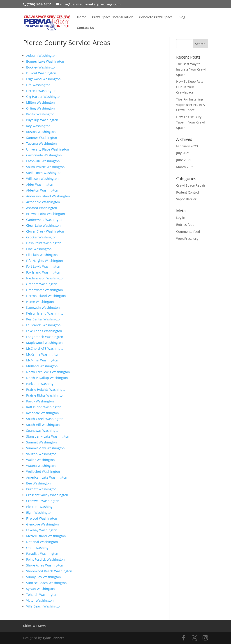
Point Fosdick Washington (45, 559)
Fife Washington (38, 85)
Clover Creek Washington (45, 231)
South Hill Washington (43, 425)
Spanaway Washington (43, 430)
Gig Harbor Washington (44, 97)
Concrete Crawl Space (156, 17)
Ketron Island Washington (46, 313)
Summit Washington (42, 442)
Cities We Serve (35, 626)
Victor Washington (40, 600)
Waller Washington (40, 460)
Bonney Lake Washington (45, 61)
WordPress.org (187, 239)
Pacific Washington (40, 114)
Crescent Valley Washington (47, 495)
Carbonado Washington (44, 155)
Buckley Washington (41, 67)
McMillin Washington (42, 360)
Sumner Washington (42, 138)
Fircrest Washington (41, 91)
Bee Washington (38, 483)
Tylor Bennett (53, 638)
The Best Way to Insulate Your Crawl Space (191, 69)
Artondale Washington (43, 202)
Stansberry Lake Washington (48, 436)
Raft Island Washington (44, 407)
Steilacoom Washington (44, 173)
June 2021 (184, 160)
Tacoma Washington (42, 143)
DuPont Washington (41, 73)
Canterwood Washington (45, 220)
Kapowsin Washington (43, 307)
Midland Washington (42, 366)
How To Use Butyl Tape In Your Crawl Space (191, 122)
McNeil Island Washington (46, 536)
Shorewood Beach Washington (49, 571)
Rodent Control (188, 192)
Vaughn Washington (41, 454)
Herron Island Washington (46, 296)
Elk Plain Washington (42, 255)
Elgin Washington (39, 513)
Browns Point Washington (46, 214)
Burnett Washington (41, 489)
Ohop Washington (40, 548)
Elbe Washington (39, 249)
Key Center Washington (44, 319)
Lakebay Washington (42, 530)
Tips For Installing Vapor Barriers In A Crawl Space (191, 105)
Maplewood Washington (44, 343)
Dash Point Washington (44, 243)
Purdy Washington (40, 401)
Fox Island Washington (43, 272)
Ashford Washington (42, 208)
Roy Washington (38, 126)
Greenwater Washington (45, 290)
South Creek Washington (45, 419)
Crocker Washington (41, 237)
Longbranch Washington (45, 337)
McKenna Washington (43, 354)
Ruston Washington (41, 132)
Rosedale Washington (43, 413)
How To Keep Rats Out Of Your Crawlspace (190, 87)
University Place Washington (48, 149)
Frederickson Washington (45, 278)
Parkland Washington (42, 384)
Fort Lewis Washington (43, 266)
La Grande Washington (43, 325)
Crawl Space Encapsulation (113, 17)
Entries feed (185, 225)
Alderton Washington (42, 190)
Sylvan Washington (40, 589)
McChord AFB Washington (46, 348)
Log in (181, 218)
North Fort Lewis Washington (48, 372)
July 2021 (183, 153)
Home (82, 17)
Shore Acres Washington (45, 565)
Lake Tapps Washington (44, 331)
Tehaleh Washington (42, 595)
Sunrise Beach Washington (46, 583)
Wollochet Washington (43, 472)
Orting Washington (40, 108)
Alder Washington (40, 184)
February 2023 (187, 146)
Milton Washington (40, 102)
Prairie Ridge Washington (45, 395)
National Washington (42, 542)
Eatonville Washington (43, 161)
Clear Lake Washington (43, 225)
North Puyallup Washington (47, 378)
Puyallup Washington (42, 120)
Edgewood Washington (43, 79)
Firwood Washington (42, 518)
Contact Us (85, 28)
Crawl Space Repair (191, 185)
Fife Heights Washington (45, 261)
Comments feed (188, 232)
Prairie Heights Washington (47, 389)
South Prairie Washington (45, 167)
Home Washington (40, 302)
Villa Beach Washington (44, 606)
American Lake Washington (47, 477)
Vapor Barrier (186, 199)
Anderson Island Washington (48, 196)
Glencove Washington (43, 524)
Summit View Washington (45, 448)
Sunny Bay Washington (44, 577)
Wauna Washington (41, 466)
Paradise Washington (42, 554)
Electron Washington (42, 507)
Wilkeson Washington (42, 179)
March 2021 (185, 167)
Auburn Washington (41, 56)
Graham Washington (42, 284)
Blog (182, 17)
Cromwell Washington (43, 501)
